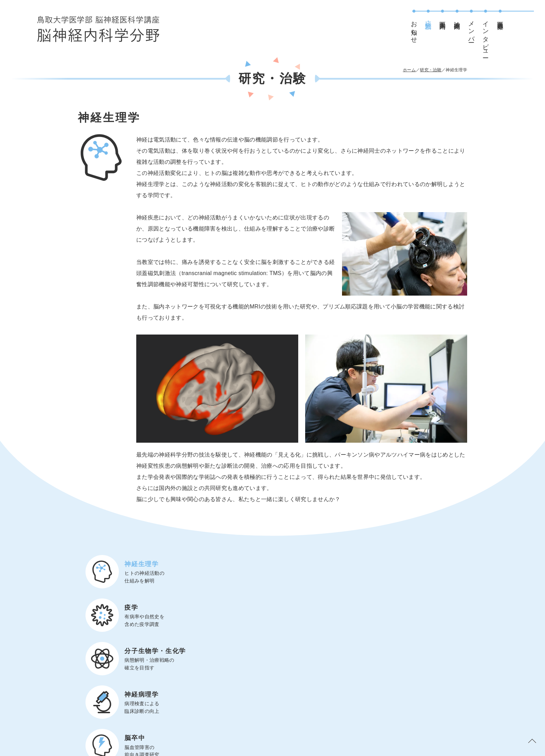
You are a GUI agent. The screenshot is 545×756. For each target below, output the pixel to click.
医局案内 (454, 18)
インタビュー (497, 36)
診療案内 (468, 18)
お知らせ (425, 29)
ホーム (409, 70)
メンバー (482, 28)
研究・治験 (439, 18)
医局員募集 (511, 18)
